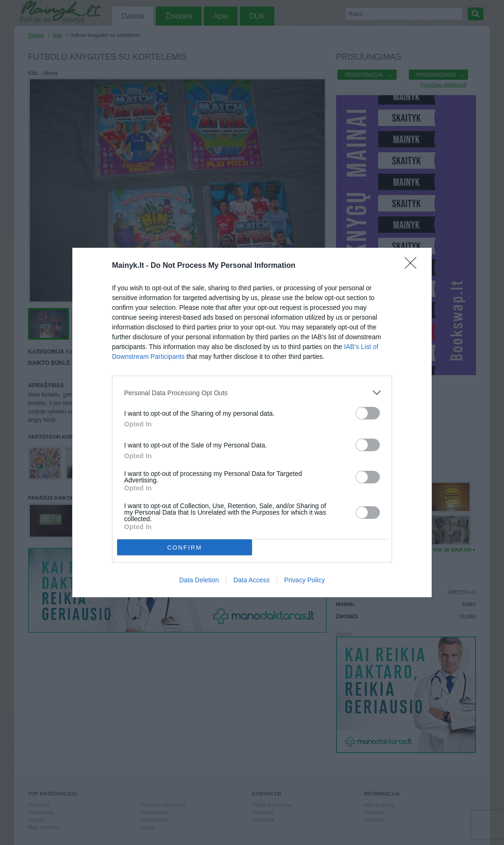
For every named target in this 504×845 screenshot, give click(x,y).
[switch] (368, 413)
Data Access (252, 580)
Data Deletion (199, 580)
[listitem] (252, 393)
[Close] (413, 266)
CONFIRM (185, 548)
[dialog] (252, 422)
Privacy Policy (304, 580)
